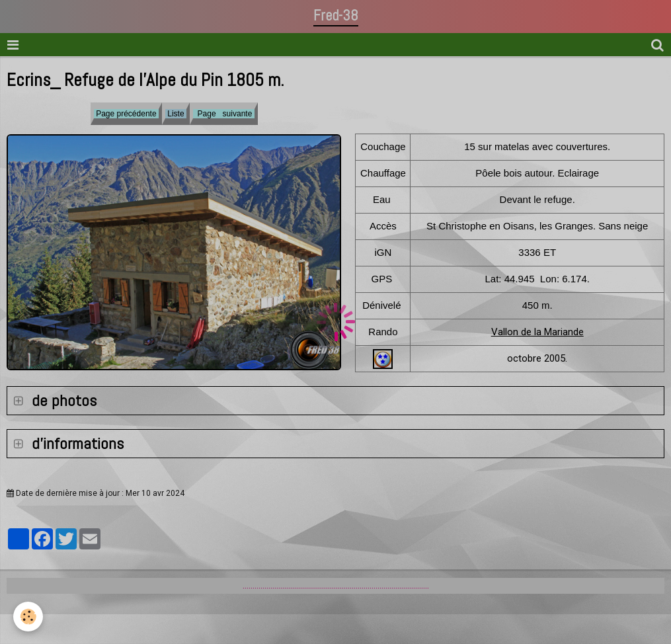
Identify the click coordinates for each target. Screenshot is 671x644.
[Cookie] (28, 617)
